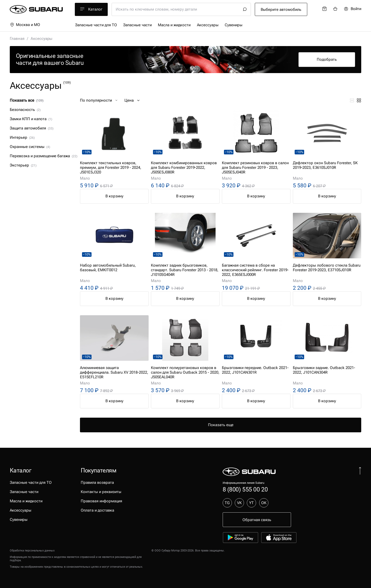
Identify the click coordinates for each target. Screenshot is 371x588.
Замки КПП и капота (31, 119)
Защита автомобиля (32, 128)
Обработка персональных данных (32, 551)
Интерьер (22, 137)
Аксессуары (208, 25)
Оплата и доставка (97, 510)
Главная (17, 39)
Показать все (27, 100)
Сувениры (234, 25)
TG (227, 503)
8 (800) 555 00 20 (245, 490)
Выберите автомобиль (281, 10)
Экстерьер (23, 165)
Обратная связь (257, 520)
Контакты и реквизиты (101, 492)
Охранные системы (30, 147)
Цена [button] (133, 100)
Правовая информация (101, 501)
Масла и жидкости (174, 25)
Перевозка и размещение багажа (44, 156)
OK (264, 503)
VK (239, 503)
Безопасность (25, 110)
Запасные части (137, 25)
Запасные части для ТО (96, 25)
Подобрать (327, 59)
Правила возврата (97, 482)
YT (251, 503)
